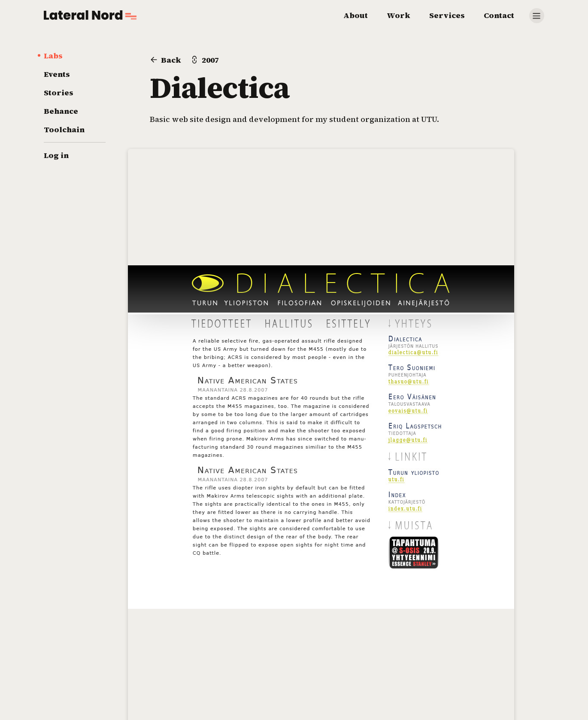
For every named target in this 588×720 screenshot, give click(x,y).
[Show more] (537, 16)
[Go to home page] (90, 15)
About (356, 15)
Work (399, 15)
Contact (499, 15)
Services (447, 15)
